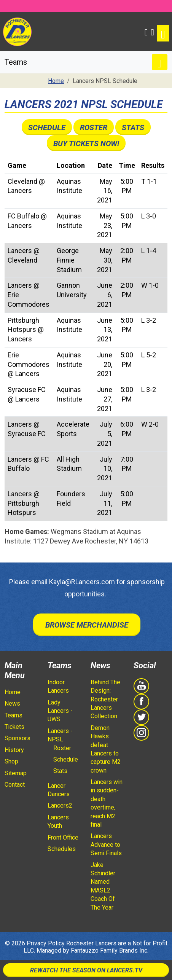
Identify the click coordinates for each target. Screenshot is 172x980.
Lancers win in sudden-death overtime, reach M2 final (107, 803)
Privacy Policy (46, 943)
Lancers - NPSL (60, 735)
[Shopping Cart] (152, 31)
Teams (14, 715)
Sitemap (16, 773)
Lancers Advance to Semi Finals (106, 845)
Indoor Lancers (58, 686)
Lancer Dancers (59, 790)
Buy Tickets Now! (86, 143)
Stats (133, 127)
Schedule (47, 127)
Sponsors (18, 738)
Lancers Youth (58, 821)
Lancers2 (60, 806)
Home (13, 692)
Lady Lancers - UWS (60, 711)
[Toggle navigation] (163, 33)
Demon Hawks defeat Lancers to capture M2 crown (106, 749)
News (12, 704)
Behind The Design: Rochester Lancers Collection (105, 699)
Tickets (14, 727)
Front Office (63, 837)
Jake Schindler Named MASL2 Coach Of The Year (103, 886)
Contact (15, 785)
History (14, 750)
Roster (94, 127)
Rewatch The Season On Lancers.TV (86, 970)
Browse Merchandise (87, 625)
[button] (146, 31)
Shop (11, 761)
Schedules (62, 849)
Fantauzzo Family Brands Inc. (110, 951)
